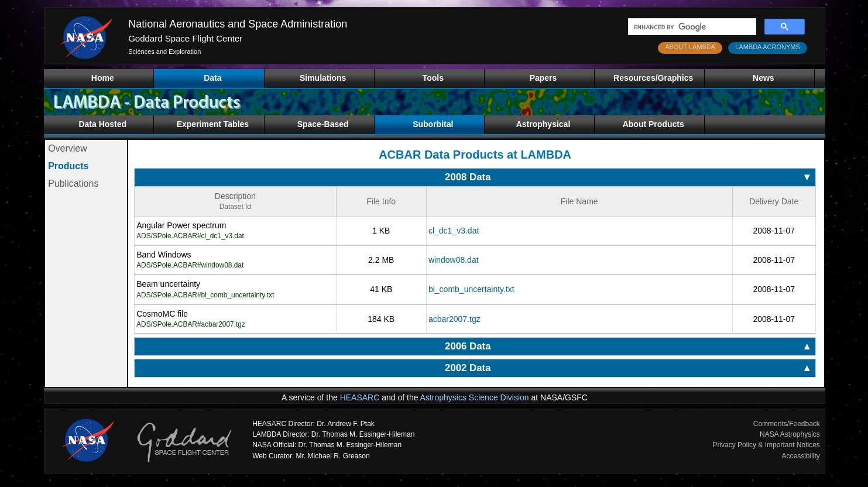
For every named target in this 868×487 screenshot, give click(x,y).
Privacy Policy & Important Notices (766, 445)
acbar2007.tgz (454, 319)
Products (68, 166)
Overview (68, 148)
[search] (691, 27)
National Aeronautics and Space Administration (238, 24)
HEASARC (360, 397)
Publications (73, 184)
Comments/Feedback (787, 424)
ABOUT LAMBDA (690, 47)
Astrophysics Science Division (475, 397)
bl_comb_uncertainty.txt (471, 289)
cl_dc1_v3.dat (454, 231)
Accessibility (800, 456)
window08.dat (454, 260)
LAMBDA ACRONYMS (768, 47)
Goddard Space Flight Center (185, 38)
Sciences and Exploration (164, 52)
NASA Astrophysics (790, 434)
